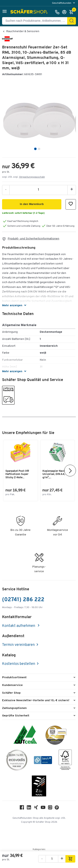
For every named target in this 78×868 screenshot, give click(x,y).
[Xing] (36, 808)
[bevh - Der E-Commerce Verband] (43, 761)
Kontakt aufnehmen (19, 626)
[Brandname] (7, 41)
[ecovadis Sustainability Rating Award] (17, 761)
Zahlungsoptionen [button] (14, 708)
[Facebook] (22, 808)
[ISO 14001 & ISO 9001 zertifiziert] (25, 735)
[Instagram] (50, 808)
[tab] (35, 149)
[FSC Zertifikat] (65, 761)
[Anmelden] (65, 12)
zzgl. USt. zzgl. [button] (23, 177)
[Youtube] (43, 808)
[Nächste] (70, 471)
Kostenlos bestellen (19, 664)
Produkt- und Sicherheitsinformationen (33, 239)
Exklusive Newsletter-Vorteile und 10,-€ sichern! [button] (36, 700)
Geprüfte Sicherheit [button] (16, 716)
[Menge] (38, 190)
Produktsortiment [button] (14, 678)
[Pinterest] (57, 809)
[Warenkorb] (72, 12)
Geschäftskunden (62, 3)
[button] (5, 12)
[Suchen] (72, 21)
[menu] (64, 3)
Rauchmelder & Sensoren (23, 32)
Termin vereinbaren (18, 645)
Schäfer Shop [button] (11, 693)
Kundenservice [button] (12, 685)
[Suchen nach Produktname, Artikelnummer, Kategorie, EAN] (36, 21)
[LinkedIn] (29, 808)
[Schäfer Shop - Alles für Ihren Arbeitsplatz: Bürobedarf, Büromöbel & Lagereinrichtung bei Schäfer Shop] (29, 12)
